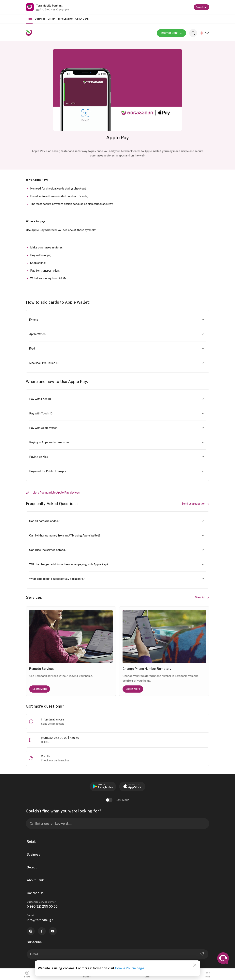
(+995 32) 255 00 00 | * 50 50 (60, 738)
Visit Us (46, 756)
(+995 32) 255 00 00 (42, 907)
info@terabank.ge (53, 719)
